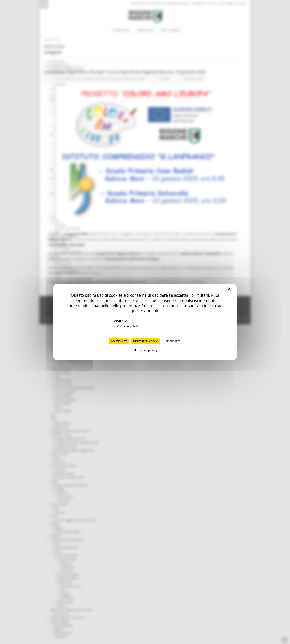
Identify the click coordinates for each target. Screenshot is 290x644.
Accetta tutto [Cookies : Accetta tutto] (119, 341)
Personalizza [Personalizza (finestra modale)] (172, 341)
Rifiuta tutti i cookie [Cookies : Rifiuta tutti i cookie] (145, 341)
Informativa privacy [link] (145, 350)
